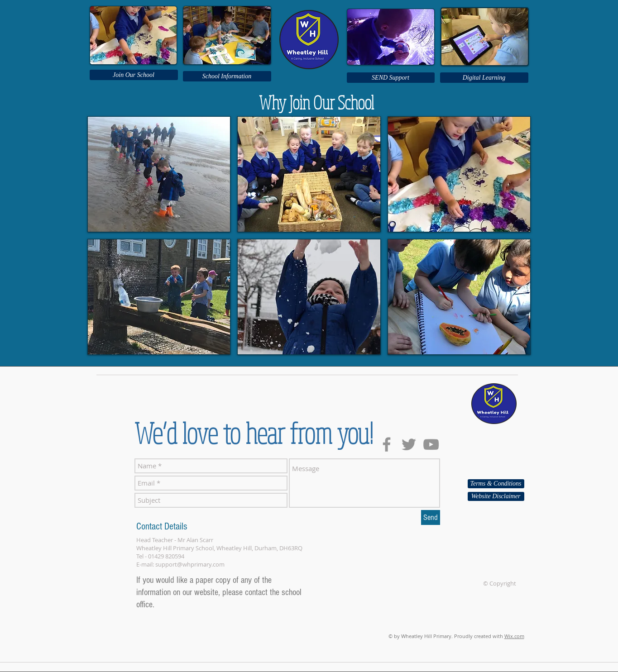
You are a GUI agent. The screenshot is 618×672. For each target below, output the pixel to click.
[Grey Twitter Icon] (409, 444)
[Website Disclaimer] (496, 496)
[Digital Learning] (484, 78)
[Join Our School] (134, 75)
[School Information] (227, 76)
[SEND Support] (391, 78)
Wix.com (514, 636)
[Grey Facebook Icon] (387, 444)
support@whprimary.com (190, 564)
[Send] (431, 517)
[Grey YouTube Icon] (431, 444)
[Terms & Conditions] (496, 484)
